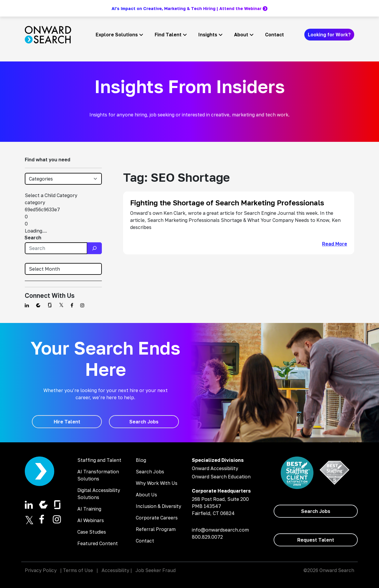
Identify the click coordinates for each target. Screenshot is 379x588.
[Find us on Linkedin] (27, 305)
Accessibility (115, 570)
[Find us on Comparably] (38, 305)
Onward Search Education (221, 477)
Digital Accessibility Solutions (99, 494)
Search (33, 238)
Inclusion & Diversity (159, 506)
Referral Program (156, 529)
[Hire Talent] (67, 422)
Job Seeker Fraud (156, 570)
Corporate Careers (157, 518)
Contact (275, 35)
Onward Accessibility (215, 468)
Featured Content (98, 543)
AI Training (89, 509)
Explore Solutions (117, 35)
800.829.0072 (207, 537)
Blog (141, 460)
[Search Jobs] (144, 422)
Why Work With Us (157, 483)
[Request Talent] (316, 540)
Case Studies (92, 532)
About (241, 35)
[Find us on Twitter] (61, 305)
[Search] (94, 248)
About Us (146, 495)
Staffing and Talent (99, 460)
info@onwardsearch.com (220, 530)
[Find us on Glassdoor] (50, 305)
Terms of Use (78, 570)
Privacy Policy (41, 570)
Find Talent (168, 35)
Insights (208, 35)
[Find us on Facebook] (72, 305)
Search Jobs (150, 472)
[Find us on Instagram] (82, 305)
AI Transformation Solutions (98, 475)
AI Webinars (91, 520)
